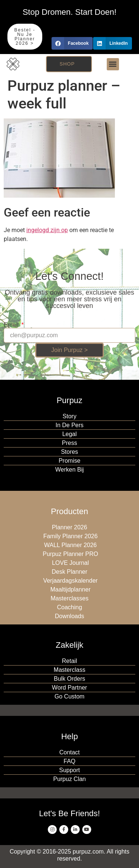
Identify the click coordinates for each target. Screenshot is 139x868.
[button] (72, 43)
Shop (67, 64)
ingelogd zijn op (47, 230)
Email (12, 325)
